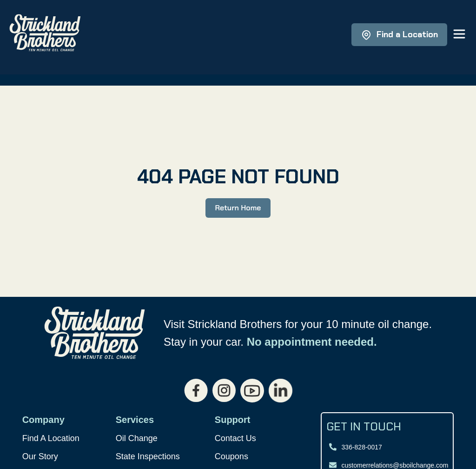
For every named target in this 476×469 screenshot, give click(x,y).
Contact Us (235, 438)
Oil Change (137, 438)
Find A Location (51, 438)
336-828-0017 (362, 447)
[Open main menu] (459, 35)
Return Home (238, 208)
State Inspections (148, 456)
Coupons (231, 456)
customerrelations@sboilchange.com (395, 465)
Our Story (40, 456)
